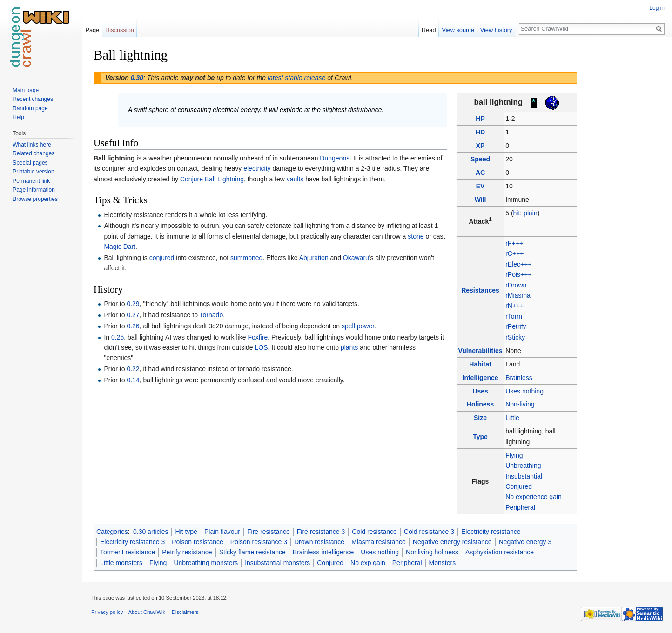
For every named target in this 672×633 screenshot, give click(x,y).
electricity (257, 168)
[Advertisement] (624, 186)
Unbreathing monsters (206, 563)
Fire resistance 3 (321, 532)
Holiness (480, 404)
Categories (112, 532)
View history (496, 30)
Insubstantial (524, 476)
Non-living (520, 404)
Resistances (480, 290)
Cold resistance (374, 532)
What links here (32, 145)
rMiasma (518, 295)
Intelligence (480, 378)
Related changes (34, 153)
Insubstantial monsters (277, 563)
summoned (246, 258)
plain (531, 213)
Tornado (212, 315)
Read (429, 30)
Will (480, 200)
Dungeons (335, 158)
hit (517, 213)
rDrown (516, 285)
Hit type (186, 532)
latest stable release (297, 78)
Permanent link (31, 181)
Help (18, 117)
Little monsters (121, 563)
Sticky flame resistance (252, 552)
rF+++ (514, 243)
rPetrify (516, 326)
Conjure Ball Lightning (212, 179)
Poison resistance (198, 542)
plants (349, 347)
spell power (358, 326)
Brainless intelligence (323, 552)
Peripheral (520, 507)
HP (480, 119)
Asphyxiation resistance (500, 552)
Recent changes (33, 99)
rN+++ (514, 306)
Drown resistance (319, 542)
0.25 (118, 337)
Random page (30, 108)
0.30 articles (151, 532)
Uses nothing (524, 391)
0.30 (137, 78)
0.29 (133, 304)
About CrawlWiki (148, 612)
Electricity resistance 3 (132, 542)
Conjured (519, 486)
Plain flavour (222, 532)
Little (512, 418)
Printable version (33, 172)
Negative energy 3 (525, 542)
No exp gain (368, 563)
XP (480, 146)
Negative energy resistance (452, 542)
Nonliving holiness (432, 552)
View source (458, 30)
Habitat (480, 364)
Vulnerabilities (480, 351)
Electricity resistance (491, 532)
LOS (261, 347)
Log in (657, 8)
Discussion (120, 30)
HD (480, 132)
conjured (162, 258)
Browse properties (35, 199)
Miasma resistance (379, 542)
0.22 (133, 369)
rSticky (515, 337)
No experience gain (534, 497)
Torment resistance (128, 552)
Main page (26, 90)
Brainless (519, 378)
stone (416, 236)
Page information (34, 190)
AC (480, 173)
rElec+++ (518, 264)
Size (480, 418)
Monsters (443, 563)
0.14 (133, 380)
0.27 (133, 315)
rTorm (514, 316)
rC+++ (514, 253)
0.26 (133, 326)
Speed (480, 159)
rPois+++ (518, 274)
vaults (295, 179)
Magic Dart (120, 247)
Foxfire (258, 337)
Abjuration (314, 258)
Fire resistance (269, 532)
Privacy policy (107, 612)
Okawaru (356, 258)
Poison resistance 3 (259, 542)
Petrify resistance (187, 552)
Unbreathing (523, 466)
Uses (480, 391)
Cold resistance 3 (429, 532)
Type (480, 437)
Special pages (30, 163)
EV (480, 186)
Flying (514, 455)
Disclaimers (185, 612)
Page (92, 30)
